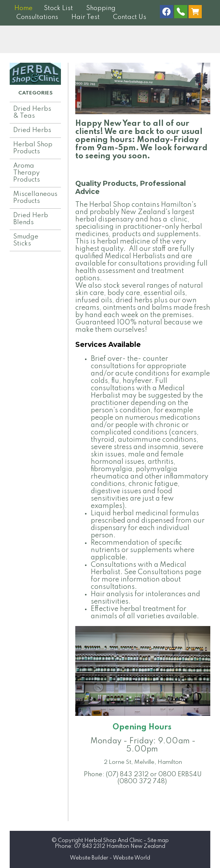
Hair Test (86, 17)
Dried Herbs (32, 130)
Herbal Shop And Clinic (113, 841)
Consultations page (170, 572)
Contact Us (130, 17)
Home (23, 8)
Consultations (37, 17)
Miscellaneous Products (35, 198)
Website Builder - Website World (110, 858)
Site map (158, 841)
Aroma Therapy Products (27, 173)
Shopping (101, 8)
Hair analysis (112, 594)
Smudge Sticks (26, 240)
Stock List (58, 8)
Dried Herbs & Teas (32, 112)
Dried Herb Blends (31, 219)
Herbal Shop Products (33, 148)
